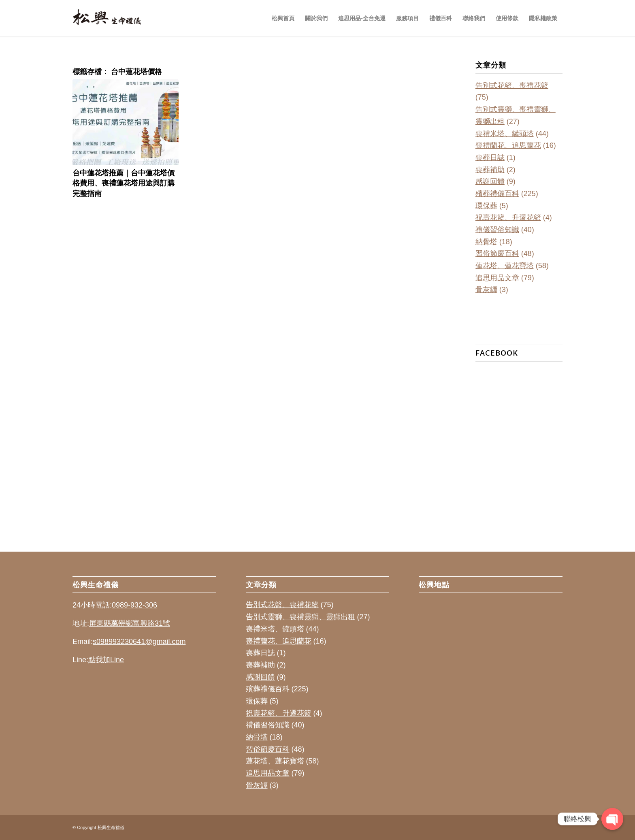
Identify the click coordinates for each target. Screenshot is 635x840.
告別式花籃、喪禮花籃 (512, 85)
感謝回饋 (490, 181)
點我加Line (106, 660)
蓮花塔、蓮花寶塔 (505, 266)
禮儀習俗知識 (497, 230)
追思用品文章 (497, 278)
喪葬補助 (490, 170)
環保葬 (486, 206)
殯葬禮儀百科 (497, 194)
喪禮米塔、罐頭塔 (505, 134)
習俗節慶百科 (497, 254)
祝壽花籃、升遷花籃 (508, 217)
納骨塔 (486, 242)
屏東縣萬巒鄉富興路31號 (130, 623)
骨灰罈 (486, 290)
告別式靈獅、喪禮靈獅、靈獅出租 (300, 617)
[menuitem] (283, 18)
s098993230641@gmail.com (139, 642)
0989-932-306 (134, 605)
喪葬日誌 (490, 158)
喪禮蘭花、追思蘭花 (508, 145)
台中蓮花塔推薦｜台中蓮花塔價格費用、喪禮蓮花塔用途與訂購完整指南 (124, 183)
